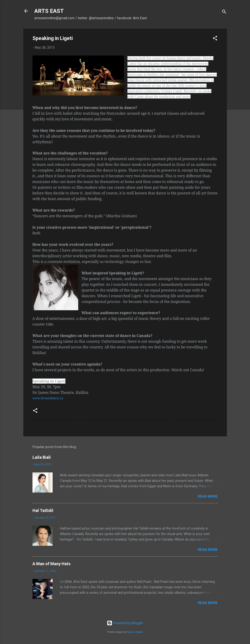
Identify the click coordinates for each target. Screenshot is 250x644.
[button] (215, 39)
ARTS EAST (49, 11)
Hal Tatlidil (43, 510)
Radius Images (135, 632)
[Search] (224, 12)
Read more (208, 496)
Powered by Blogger (125, 623)
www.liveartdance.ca (48, 398)
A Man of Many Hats (51, 564)
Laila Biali (42, 457)
